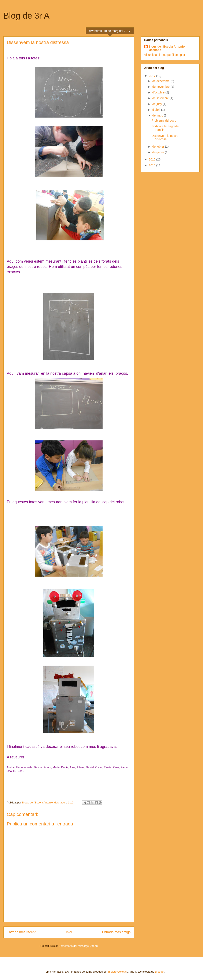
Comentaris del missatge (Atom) (78, 946)
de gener (158, 152)
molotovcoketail (118, 972)
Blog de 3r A (26, 16)
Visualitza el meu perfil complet (165, 55)
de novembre (161, 87)
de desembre (161, 81)
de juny (157, 104)
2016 (153, 159)
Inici (69, 932)
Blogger (160, 972)
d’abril (157, 110)
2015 (153, 165)
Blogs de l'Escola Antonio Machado (167, 48)
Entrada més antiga (116, 932)
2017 (153, 76)
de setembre (161, 98)
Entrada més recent (21, 932)
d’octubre (159, 92)
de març (158, 115)
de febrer (159, 147)
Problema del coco (164, 121)
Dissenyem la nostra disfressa (165, 138)
